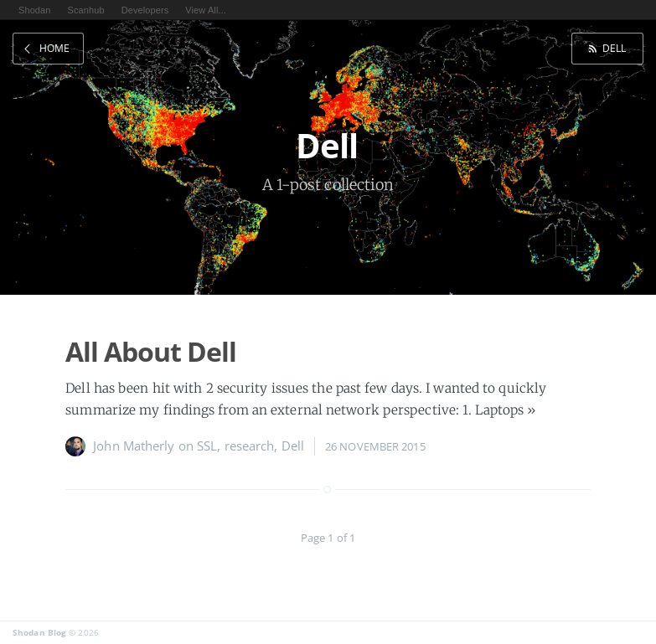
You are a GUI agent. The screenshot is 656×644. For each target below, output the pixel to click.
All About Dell (151, 351)
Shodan (35, 10)
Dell (614, 48)
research (250, 446)
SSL (207, 446)
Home (54, 48)
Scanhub (86, 10)
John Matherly (134, 446)
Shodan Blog (39, 632)
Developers (145, 10)
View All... (206, 10)
